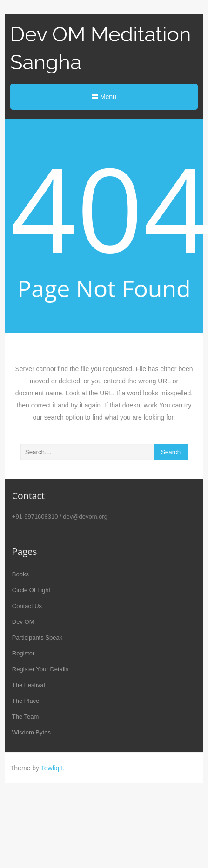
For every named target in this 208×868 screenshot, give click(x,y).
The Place (26, 701)
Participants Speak (37, 638)
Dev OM (23, 622)
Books (20, 574)
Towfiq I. (53, 768)
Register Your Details (40, 669)
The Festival (29, 685)
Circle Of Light (31, 590)
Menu (104, 97)
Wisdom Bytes (31, 732)
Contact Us (27, 606)
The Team (26, 717)
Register (23, 653)
